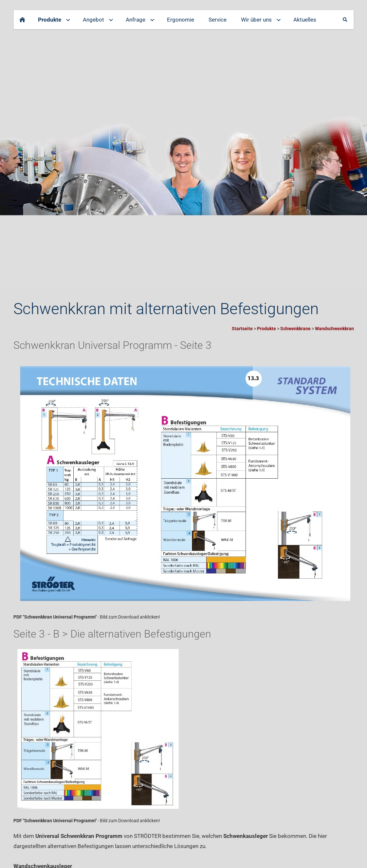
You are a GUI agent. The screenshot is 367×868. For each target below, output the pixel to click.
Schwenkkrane (295, 329)
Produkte (266, 329)
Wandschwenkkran (334, 329)
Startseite (242, 329)
